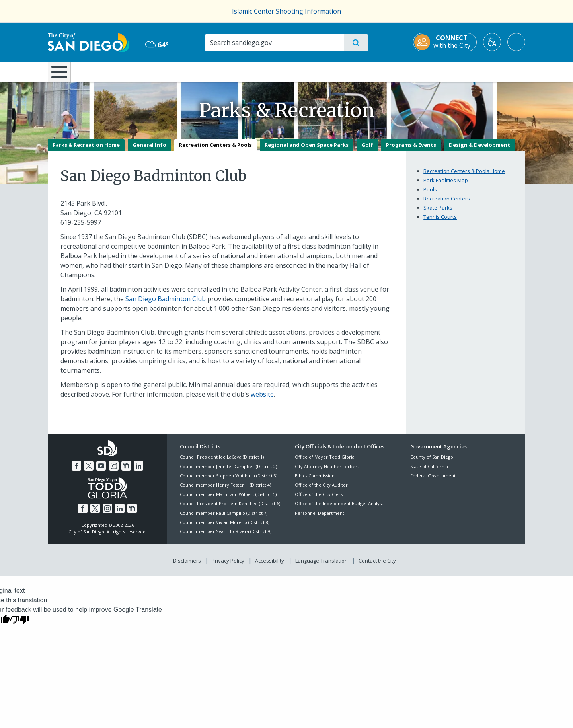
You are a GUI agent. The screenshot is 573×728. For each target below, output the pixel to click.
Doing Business (259, 71)
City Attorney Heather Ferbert (327, 472)
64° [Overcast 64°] (157, 45)
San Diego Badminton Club (166, 304)
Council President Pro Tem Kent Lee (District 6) (230, 509)
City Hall (486, 71)
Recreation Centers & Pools (215, 150)
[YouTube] (101, 471)
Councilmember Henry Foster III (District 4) (225, 491)
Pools (430, 195)
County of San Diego (432, 463)
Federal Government (433, 481)
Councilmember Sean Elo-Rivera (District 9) (226, 537)
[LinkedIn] (138, 471)
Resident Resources (188, 71)
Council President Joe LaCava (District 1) (222, 463)
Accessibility (270, 566)
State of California (429, 472)
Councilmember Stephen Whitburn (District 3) (229, 481)
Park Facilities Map (446, 186)
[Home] (63, 75)
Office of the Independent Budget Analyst (339, 509)
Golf (367, 150)
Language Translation (322, 566)
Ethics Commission (315, 481)
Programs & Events (411, 150)
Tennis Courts (440, 222)
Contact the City (377, 566)
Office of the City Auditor (321, 491)
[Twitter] (89, 471)
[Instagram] (114, 471)
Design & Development (479, 150)
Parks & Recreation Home (86, 150)
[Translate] (492, 42)
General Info (149, 150)
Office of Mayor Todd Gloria (325, 463)
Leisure (115, 71)
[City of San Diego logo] (89, 42)
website (262, 400)
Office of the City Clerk (319, 500)
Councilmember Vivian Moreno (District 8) (225, 528)
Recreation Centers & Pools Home (464, 177)
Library (331, 71)
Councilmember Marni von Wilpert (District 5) (228, 500)
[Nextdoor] (126, 471)
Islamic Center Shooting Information (286, 11)
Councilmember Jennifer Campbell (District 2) (228, 472)
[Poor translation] (19, 625)
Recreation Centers (447, 204)
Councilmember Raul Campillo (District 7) (224, 519)
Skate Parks (438, 213)
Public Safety (409, 71)
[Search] (274, 43)
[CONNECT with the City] (445, 42)
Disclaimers (187, 566)
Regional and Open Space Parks (307, 150)
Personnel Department (320, 519)
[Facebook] (76, 471)
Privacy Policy (228, 566)
